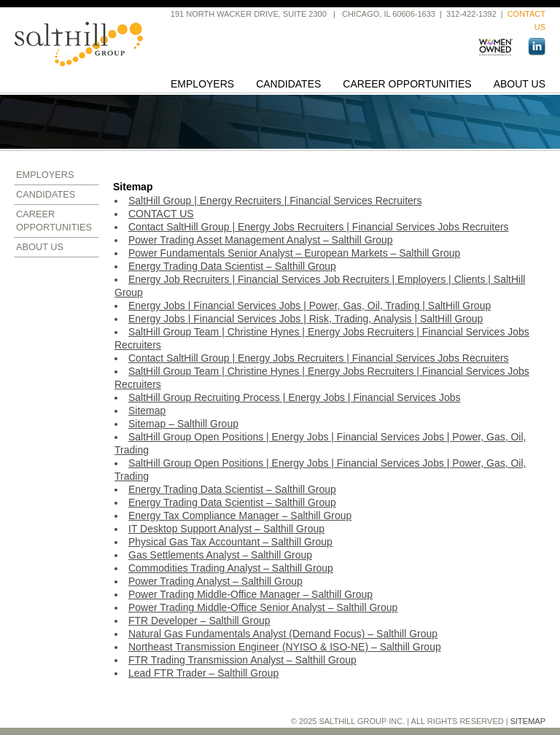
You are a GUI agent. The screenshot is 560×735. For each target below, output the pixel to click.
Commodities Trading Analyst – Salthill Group (231, 568)
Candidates (288, 84)
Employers (202, 84)
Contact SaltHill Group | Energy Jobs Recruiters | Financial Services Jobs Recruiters (319, 227)
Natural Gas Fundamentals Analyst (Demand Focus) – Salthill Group (283, 634)
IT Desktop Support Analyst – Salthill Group (226, 529)
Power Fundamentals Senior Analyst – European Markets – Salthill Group (294, 253)
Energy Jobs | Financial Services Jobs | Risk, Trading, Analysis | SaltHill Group (306, 319)
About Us (520, 84)
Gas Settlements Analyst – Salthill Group (220, 555)
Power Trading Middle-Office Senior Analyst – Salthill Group (263, 607)
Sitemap (147, 411)
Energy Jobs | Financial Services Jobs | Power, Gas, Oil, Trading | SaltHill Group (310, 306)
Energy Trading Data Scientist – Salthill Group (232, 266)
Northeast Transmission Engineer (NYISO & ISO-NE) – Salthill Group (285, 647)
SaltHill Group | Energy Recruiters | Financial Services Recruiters (275, 201)
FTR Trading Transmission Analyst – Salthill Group (242, 660)
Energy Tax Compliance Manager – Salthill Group (240, 516)
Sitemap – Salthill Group (183, 424)
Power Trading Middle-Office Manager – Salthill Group (250, 594)
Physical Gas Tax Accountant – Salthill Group (230, 542)
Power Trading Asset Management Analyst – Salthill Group (261, 240)
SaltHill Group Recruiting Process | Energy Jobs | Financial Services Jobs (294, 397)
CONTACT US (161, 214)
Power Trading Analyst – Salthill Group (215, 581)
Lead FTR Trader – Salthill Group (203, 673)
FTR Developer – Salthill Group (199, 621)
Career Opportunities (407, 84)
